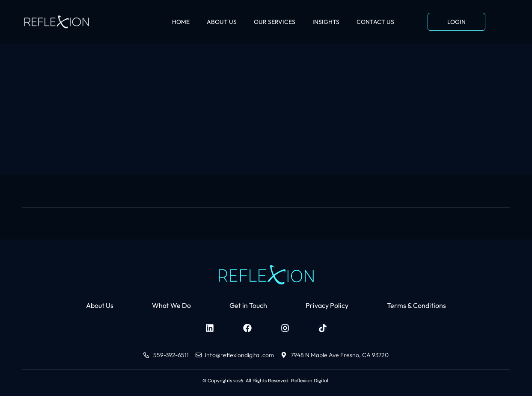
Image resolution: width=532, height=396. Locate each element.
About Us (100, 305)
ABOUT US (222, 22)
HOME (181, 22)
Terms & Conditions (416, 305)
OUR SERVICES (275, 22)
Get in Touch (248, 305)
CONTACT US (375, 22)
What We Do (171, 305)
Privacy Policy (327, 305)
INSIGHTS (326, 22)
